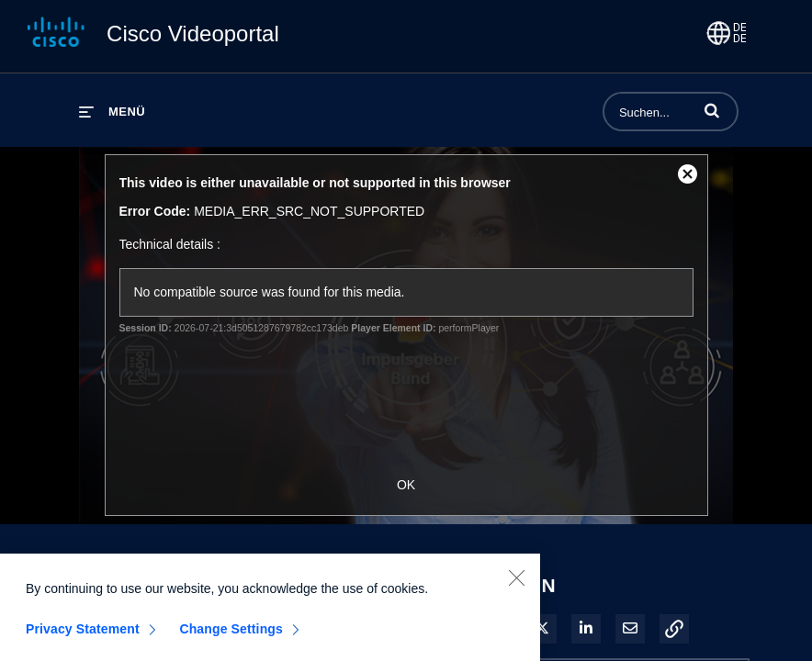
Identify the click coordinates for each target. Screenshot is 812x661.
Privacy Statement (83, 638)
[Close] (516, 587)
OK (406, 485)
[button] (712, 110)
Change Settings (231, 638)
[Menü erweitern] (112, 112)
